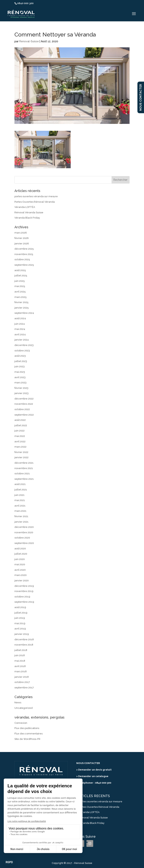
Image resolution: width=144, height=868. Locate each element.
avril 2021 (20, 506)
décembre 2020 (24, 527)
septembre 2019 (24, 602)
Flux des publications (27, 728)
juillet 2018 (21, 650)
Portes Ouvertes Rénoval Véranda (35, 202)
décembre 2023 (24, 345)
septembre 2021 (24, 479)
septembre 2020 (24, 543)
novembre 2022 (24, 404)
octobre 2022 (22, 409)
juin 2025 (20, 281)
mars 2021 (20, 511)
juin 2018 (20, 655)
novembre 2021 (24, 468)
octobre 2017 (22, 682)
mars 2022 (20, 447)
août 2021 (20, 484)
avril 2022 (20, 441)
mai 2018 (20, 661)
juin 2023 (19, 366)
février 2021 (21, 516)
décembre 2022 (24, 399)
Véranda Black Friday (27, 218)
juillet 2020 (21, 554)
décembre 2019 (24, 586)
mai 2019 (20, 623)
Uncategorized (24, 708)
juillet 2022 (21, 425)
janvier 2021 (21, 522)
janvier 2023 (21, 393)
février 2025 (21, 302)
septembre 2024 (24, 313)
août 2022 (20, 420)
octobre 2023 (22, 351)
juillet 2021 (21, 490)
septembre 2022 (24, 415)
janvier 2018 (22, 677)
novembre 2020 (24, 532)
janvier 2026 (22, 244)
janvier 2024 (22, 340)
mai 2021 (20, 500)
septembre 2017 (24, 688)
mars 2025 (21, 297)
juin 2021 (19, 495)
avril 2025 (20, 292)
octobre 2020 (22, 538)
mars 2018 (21, 671)
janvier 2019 (22, 634)
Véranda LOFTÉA (25, 207)
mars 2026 (21, 233)
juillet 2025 (21, 276)
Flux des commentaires (28, 734)
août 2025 (20, 270)
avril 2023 (20, 377)
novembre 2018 (24, 645)
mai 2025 (20, 286)
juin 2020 (20, 559)
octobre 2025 (22, 259)
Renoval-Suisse (29, 41)
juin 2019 (20, 618)
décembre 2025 (24, 249)
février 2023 (21, 388)
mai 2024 (20, 329)
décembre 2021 (24, 463)
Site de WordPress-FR (27, 739)
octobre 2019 (22, 597)
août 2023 (20, 356)
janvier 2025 (22, 308)
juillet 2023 (21, 361)
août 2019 (20, 607)
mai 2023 (20, 372)
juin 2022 (19, 431)
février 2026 (22, 238)
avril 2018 (20, 666)
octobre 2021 (22, 473)
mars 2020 (21, 575)
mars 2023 (20, 383)
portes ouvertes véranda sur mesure (36, 196)
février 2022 (21, 452)
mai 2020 (20, 564)
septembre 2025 (24, 265)
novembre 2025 (24, 254)
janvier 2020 (22, 581)
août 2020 (20, 549)
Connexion (21, 723)
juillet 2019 (21, 613)
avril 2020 (20, 570)
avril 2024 (20, 334)
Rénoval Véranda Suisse (29, 212)
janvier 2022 (21, 457)
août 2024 (20, 318)
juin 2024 (20, 324)
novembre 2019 (24, 591)
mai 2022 (20, 436)
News (18, 703)
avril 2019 (20, 629)
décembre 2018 (24, 639)
